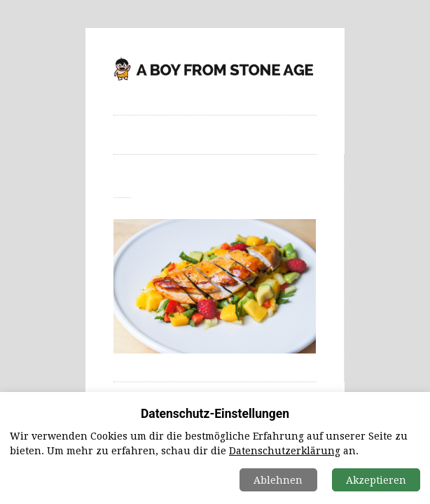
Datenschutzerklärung (285, 451)
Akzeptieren (376, 480)
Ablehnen (278, 480)
